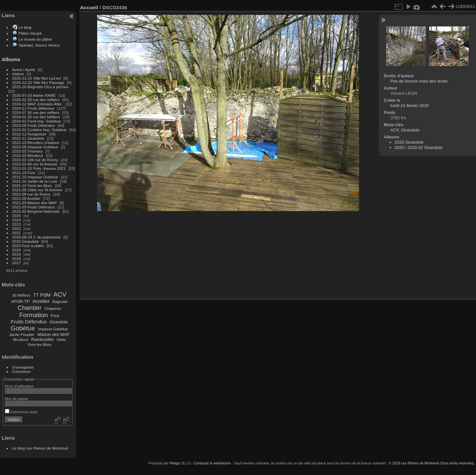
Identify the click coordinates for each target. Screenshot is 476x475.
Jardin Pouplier (22, 335)
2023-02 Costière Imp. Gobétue (40, 130)
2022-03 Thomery (28, 151)
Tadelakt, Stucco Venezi (39, 45)
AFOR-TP (20, 301)
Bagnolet (60, 302)
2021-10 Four (24, 173)
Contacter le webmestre (212, 463)
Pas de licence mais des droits (419, 81)
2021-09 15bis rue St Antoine (37, 190)
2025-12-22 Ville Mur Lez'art (37, 78)
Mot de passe (17, 399)
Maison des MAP (53, 334)
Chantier (30, 308)
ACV (60, 294)
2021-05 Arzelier (26, 198)
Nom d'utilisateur (19, 386)
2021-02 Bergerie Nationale (36, 211)
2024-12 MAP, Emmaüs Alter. (38, 104)
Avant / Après (24, 70)
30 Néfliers (21, 295)
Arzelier (41, 301)
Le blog (25, 27)
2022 (17, 228)
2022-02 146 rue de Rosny (35, 160)
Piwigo (175, 463)
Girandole (59, 322)
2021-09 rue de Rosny (31, 194)
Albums (11, 59)
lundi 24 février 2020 (410, 106)
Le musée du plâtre (35, 39)
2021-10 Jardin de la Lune (35, 181)
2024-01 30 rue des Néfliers (37, 117)
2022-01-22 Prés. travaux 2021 (39, 168)
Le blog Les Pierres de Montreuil (40, 448)
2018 (17, 258)
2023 (17, 224)
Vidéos (18, 74)
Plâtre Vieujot (30, 33)
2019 (17, 254)
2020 (17, 250)
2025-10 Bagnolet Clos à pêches (40, 87)
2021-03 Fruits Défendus (34, 207)
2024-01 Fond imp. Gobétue (37, 121)
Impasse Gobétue (53, 329)
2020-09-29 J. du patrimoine (37, 237)
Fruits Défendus (29, 322)
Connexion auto (21, 412)
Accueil (89, 7)
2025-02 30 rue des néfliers (36, 100)
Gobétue (23, 328)
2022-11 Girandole (28, 138)
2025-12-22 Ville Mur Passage (38, 82)
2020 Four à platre (28, 246)
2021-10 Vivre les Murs (32, 185)
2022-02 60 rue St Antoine (35, 164)
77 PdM (42, 295)
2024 (17, 220)
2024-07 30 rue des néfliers (36, 112)
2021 (17, 233)
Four (55, 316)
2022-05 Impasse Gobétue (35, 147)
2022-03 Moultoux (28, 155)
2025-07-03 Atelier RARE (34, 95)
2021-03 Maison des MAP (35, 203)
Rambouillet (43, 339)
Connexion (21, 371)
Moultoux (21, 340)
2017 (17, 263)
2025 (17, 216)
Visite (61, 340)
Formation (33, 315)
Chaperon (53, 309)
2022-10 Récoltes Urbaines (36, 143)
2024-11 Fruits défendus (33, 108)
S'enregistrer (23, 367)
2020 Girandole (25, 241)
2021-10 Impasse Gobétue (35, 177)
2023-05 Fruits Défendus (34, 125)
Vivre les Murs (40, 345)
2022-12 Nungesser (29, 134)
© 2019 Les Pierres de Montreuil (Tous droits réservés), (432, 463)
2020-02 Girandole (425, 147)
